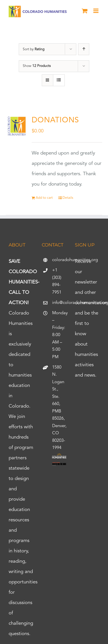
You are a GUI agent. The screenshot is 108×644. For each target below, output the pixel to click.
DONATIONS (55, 120)
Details (68, 198)
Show (37, 66)
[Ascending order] (84, 49)
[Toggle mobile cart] (85, 11)
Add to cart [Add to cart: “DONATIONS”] (44, 198)
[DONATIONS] (17, 126)
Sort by (34, 49)
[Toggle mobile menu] (96, 11)
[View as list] (59, 80)
